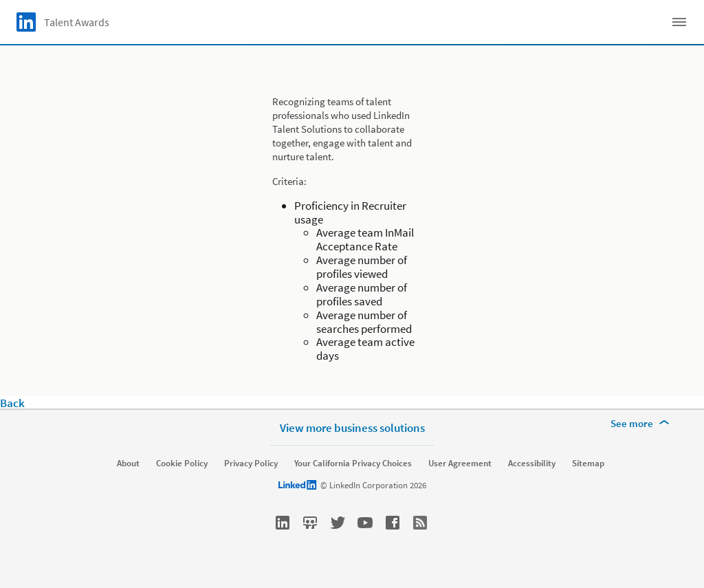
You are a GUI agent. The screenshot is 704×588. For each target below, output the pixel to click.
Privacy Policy (251, 464)
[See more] (642, 424)
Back (12, 403)
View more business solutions (352, 428)
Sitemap (588, 464)
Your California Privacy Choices (353, 464)
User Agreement (460, 464)
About (128, 464)
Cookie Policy (182, 464)
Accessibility (532, 464)
